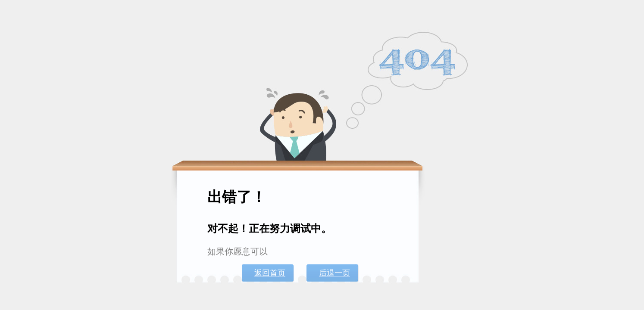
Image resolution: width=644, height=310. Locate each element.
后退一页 (335, 273)
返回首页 (270, 273)
